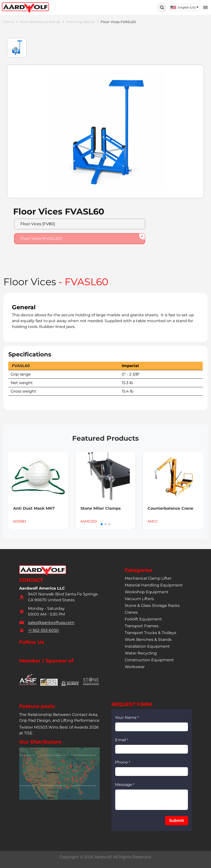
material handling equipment (154, 585)
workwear (135, 667)
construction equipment (149, 660)
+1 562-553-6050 (43, 630)
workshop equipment (147, 592)
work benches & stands (45, 22)
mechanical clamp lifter (148, 579)
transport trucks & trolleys (150, 633)
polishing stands (90, 22)
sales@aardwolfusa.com (51, 623)
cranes (131, 613)
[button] (162, 8)
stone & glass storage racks (152, 606)
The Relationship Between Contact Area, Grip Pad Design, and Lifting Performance (59, 718)
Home (9, 22)
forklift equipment (143, 619)
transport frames (142, 626)
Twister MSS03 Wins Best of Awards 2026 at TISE (59, 730)
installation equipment (147, 647)
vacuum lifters (139, 599)
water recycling (141, 653)
